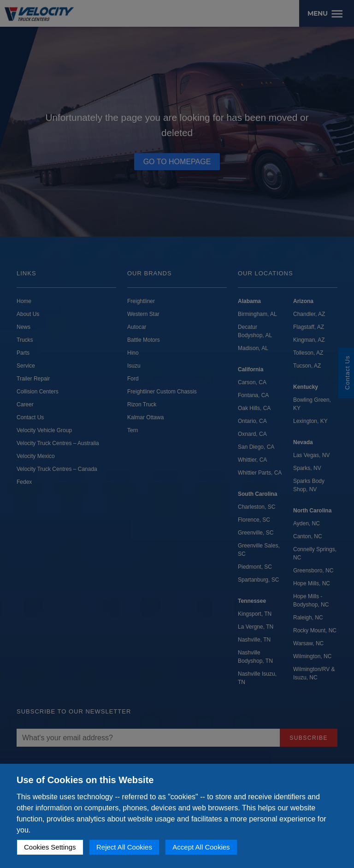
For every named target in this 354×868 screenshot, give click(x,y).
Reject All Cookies (124, 847)
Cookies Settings (50, 847)
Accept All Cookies (201, 847)
